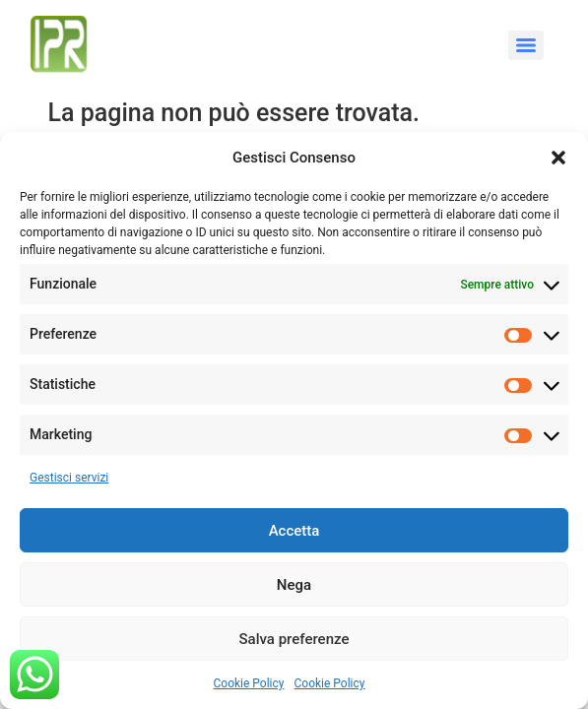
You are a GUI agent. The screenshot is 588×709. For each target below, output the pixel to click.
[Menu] (526, 45)
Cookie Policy (249, 683)
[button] (558, 158)
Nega (294, 585)
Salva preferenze (294, 639)
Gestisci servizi (69, 478)
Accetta (294, 531)
